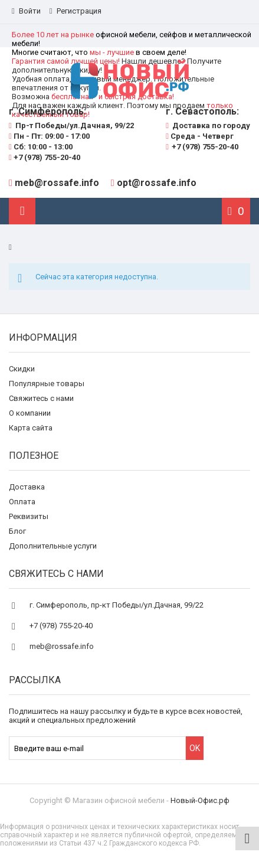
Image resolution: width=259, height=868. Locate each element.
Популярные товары (47, 384)
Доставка (27, 487)
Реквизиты (29, 516)
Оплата (22, 502)
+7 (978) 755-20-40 (45, 157)
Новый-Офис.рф (200, 800)
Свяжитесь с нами (41, 398)
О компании (30, 413)
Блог (17, 531)
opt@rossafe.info (157, 183)
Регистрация (76, 11)
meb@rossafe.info (57, 183)
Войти (26, 11)
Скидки (22, 369)
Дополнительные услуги (53, 546)
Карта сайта (31, 428)
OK (195, 748)
